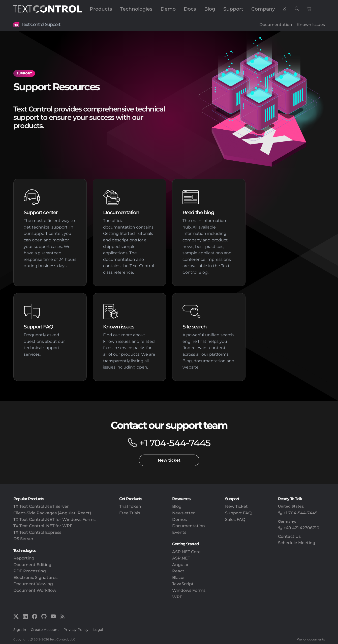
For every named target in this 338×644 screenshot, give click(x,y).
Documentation (276, 25)
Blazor (179, 578)
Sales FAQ (235, 520)
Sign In (20, 630)
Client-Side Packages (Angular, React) (52, 513)
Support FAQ (238, 513)
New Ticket (236, 506)
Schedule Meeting (297, 543)
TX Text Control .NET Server (41, 506)
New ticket (169, 460)
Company (263, 9)
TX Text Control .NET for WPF (43, 526)
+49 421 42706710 (301, 528)
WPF (177, 597)
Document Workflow (35, 590)
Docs (190, 9)
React (178, 571)
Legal (98, 630)
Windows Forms (189, 590)
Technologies (136, 9)
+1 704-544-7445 (175, 443)
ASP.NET (181, 558)
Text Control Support (41, 24)
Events (179, 532)
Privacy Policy (76, 630)
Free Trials (130, 513)
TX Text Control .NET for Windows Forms (54, 520)
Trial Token (130, 506)
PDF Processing (30, 571)
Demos (179, 520)
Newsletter (183, 513)
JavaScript (183, 584)
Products (101, 9)
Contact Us (289, 536)
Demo (168, 9)
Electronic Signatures (35, 578)
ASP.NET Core (186, 552)
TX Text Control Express (37, 532)
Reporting (24, 558)
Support (233, 9)
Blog (210, 9)
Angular (180, 565)
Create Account (45, 630)
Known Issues (311, 25)
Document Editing (32, 565)
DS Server (23, 539)
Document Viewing (33, 584)
